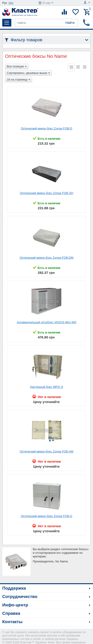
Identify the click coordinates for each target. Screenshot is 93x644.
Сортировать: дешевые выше (28, 73)
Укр (11, 3)
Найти (70, 23)
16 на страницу (19, 80)
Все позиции (17, 67)
